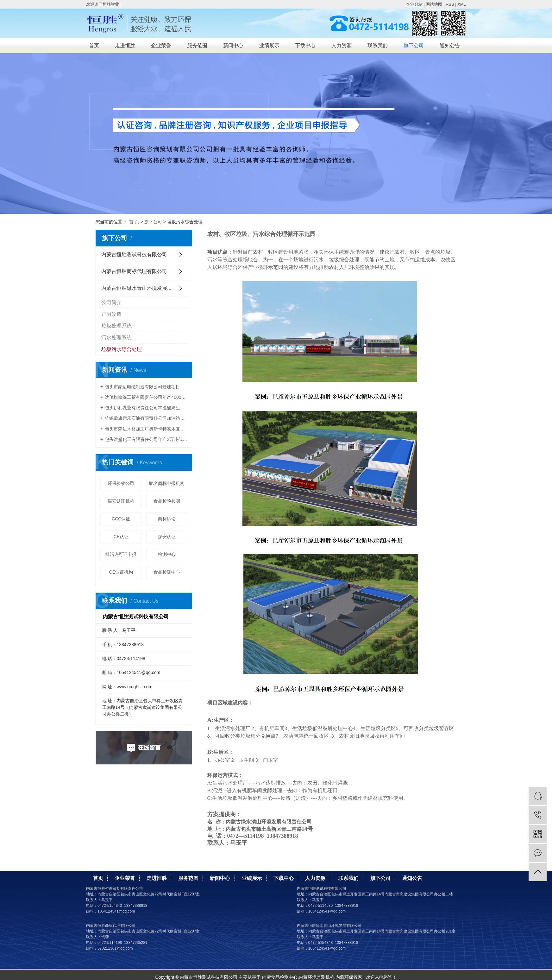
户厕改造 (111, 314)
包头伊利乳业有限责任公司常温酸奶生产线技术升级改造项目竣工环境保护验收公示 (146, 408)
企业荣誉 (161, 45)
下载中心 (305, 45)
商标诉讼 (167, 519)
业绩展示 (269, 45)
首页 (94, 45)
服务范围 (197, 45)
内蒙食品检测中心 (280, 977)
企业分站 (414, 4)
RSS (450, 4)
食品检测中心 (167, 572)
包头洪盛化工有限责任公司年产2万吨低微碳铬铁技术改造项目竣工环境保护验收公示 (146, 439)
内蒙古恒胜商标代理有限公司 (134, 271)
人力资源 (342, 45)
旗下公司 (414, 45)
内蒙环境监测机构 (317, 977)
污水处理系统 (116, 337)
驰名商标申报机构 (167, 483)
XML (462, 4)
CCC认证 (121, 519)
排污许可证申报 (121, 554)
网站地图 (434, 4)
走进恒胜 (125, 45)
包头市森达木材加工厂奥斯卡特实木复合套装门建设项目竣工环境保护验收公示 (146, 429)
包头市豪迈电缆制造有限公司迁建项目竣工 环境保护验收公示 (146, 387)
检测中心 (167, 554)
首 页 (134, 222)
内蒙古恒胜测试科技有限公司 (134, 255)
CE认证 (121, 537)
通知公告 (450, 45)
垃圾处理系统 (116, 326)
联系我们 (378, 45)
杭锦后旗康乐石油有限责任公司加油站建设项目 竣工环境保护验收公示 (146, 418)
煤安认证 (167, 537)
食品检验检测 (167, 501)
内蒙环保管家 (349, 977)
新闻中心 (233, 45)
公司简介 (111, 302)
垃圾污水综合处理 (122, 349)
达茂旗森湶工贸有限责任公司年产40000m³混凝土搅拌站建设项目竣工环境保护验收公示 (146, 397)
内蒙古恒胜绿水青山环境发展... (136, 288)
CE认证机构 (121, 572)
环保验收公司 (121, 483)
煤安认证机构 (121, 501)
